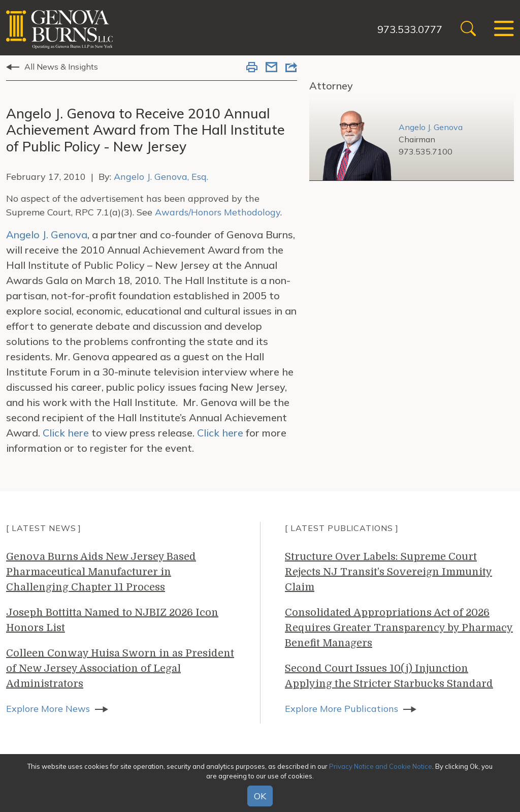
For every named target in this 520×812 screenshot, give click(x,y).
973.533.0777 (410, 29)
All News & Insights (61, 67)
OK (260, 796)
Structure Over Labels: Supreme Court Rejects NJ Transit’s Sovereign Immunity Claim (388, 572)
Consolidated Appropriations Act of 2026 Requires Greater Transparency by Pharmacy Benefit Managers (399, 628)
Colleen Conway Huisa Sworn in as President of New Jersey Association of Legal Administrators (120, 668)
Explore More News (48, 709)
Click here (66, 433)
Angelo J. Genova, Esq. (161, 177)
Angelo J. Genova (47, 235)
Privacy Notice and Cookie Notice (381, 766)
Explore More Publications (342, 709)
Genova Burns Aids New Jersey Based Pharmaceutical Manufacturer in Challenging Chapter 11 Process (101, 572)
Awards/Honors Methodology (218, 212)
